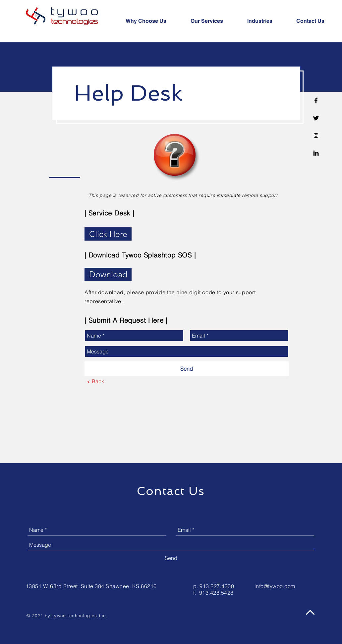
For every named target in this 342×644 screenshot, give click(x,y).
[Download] (108, 274)
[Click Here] (108, 234)
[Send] (187, 369)
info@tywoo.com (275, 586)
